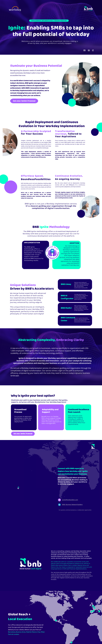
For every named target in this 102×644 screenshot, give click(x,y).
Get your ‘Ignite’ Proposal (24, 101)
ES (89, 50)
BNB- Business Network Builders (72, 504)
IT (93, 50)
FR (84, 50)
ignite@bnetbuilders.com (70, 500)
